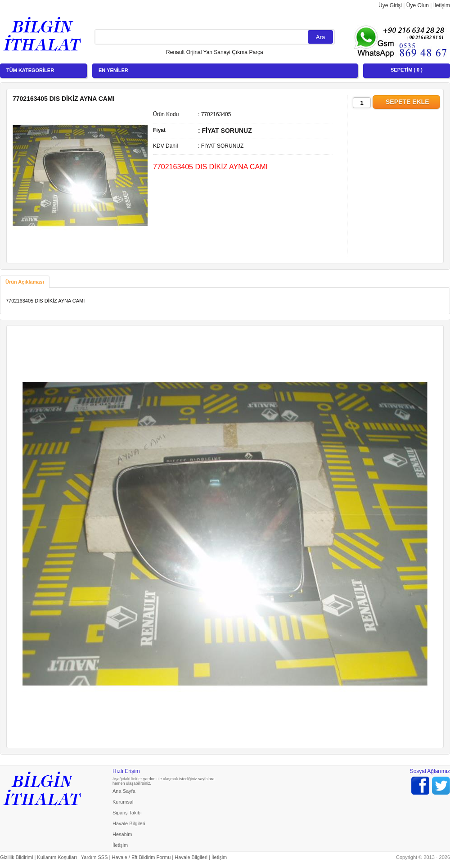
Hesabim (122, 834)
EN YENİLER (113, 70)
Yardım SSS (94, 857)
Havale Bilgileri (129, 823)
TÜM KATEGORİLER (30, 70)
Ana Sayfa (124, 791)
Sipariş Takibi (127, 813)
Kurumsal (123, 802)
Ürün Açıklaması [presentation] (25, 282)
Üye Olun (418, 5)
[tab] (25, 282)
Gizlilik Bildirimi (16, 857)
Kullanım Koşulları (57, 857)
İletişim (442, 5)
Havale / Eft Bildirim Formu (141, 857)
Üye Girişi (390, 5)
